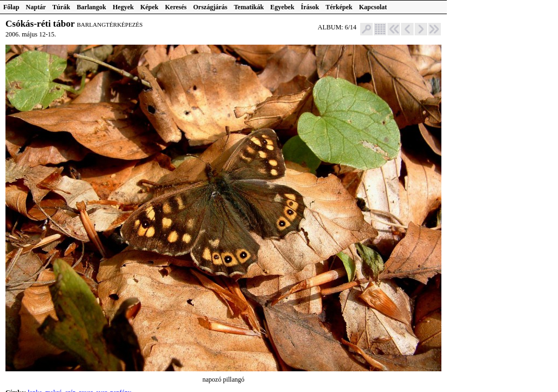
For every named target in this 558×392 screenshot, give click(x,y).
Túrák (61, 7)
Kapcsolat (373, 7)
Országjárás (211, 7)
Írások (310, 7)
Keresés (176, 7)
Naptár (36, 7)
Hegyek (123, 7)
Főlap (11, 7)
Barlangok (92, 7)
